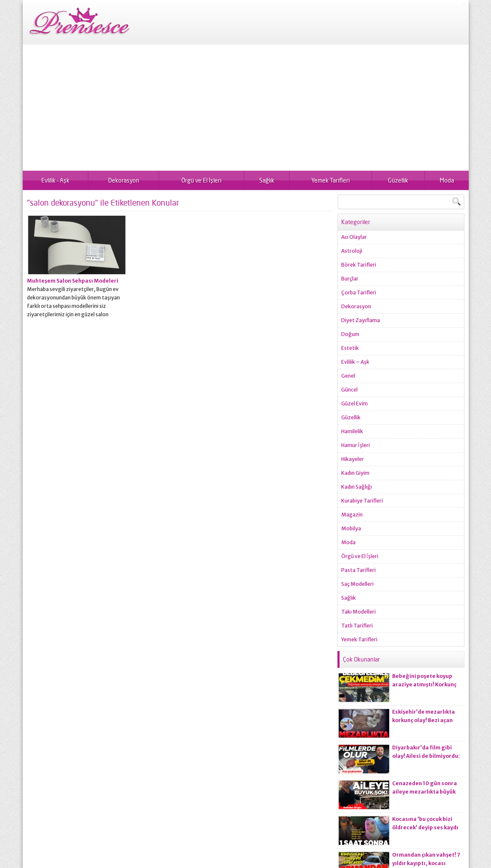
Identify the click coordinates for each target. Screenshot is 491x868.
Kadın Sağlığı (357, 487)
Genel (348, 376)
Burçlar (350, 279)
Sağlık (267, 180)
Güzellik (398, 180)
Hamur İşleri (356, 445)
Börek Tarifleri (359, 265)
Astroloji (352, 251)
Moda (447, 180)
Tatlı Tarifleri (357, 626)
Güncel (349, 390)
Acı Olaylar (354, 237)
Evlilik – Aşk (55, 180)
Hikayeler (353, 459)
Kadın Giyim (355, 473)
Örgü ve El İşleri (201, 180)
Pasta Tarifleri (358, 570)
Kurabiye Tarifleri (362, 501)
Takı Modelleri (358, 612)
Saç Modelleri (357, 584)
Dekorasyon (124, 180)
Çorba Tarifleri (359, 292)
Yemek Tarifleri (330, 180)
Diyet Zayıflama (361, 320)
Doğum (350, 334)
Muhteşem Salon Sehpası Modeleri (73, 281)
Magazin (352, 515)
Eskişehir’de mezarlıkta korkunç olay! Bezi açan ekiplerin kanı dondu (423, 720)
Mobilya (351, 528)
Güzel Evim (354, 404)
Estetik (350, 348)
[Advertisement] (246, 108)
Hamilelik (352, 431)
